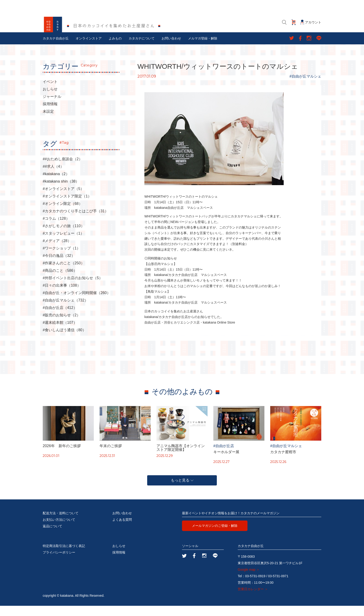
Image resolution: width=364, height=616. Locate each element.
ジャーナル (52, 107)
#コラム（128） (56, 229)
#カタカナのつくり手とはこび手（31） (76, 221)
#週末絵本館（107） (60, 333)
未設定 (48, 122)
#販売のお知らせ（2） (62, 325)
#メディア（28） (57, 251)
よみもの (115, 49)
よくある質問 (122, 530)
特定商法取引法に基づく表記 (64, 556)
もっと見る (182, 490)
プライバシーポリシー (59, 563)
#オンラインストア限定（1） (67, 206)
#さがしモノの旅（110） (64, 236)
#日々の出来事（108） (62, 296)
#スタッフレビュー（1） (63, 244)
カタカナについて (142, 49)
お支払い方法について (59, 530)
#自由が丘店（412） (60, 318)
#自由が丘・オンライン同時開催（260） (77, 303)
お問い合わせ (171, 49)
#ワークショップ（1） (62, 259)
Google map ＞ (249, 580)
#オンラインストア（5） (63, 199)
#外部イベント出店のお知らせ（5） (73, 288)
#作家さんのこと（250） (64, 273)
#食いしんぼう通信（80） (64, 340)
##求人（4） (53, 177)
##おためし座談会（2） (63, 169)
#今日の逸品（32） (59, 266)
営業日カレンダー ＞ (253, 599)
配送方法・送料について (61, 523)
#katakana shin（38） (61, 192)
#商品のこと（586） (60, 281)
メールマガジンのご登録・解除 (215, 536)
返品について (52, 536)
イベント (50, 92)
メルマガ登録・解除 (203, 49)
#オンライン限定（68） (63, 214)
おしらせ (50, 99)
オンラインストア (89, 49)
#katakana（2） (56, 184)
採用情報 (50, 114)
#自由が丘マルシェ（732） (65, 311)
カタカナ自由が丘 (56, 49)
